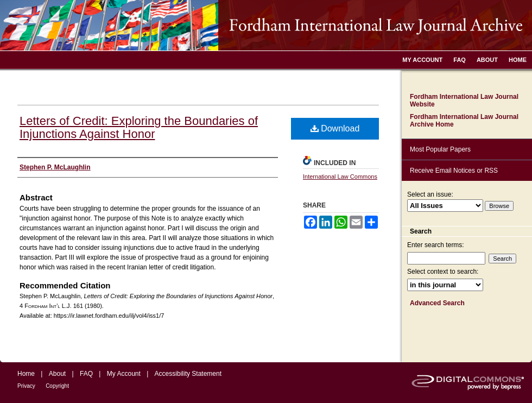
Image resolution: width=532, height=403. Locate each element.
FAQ (86, 374)
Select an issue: (430, 194)
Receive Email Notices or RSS (454, 171)
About (57, 374)
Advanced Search (437, 303)
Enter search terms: (436, 245)
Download (335, 128)
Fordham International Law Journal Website (464, 100)
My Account (124, 374)
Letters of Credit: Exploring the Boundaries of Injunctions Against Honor (139, 127)
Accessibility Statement (188, 374)
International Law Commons (340, 177)
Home (26, 374)
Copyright (57, 386)
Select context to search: (443, 272)
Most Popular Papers (440, 149)
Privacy (26, 386)
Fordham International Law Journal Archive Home (464, 121)
